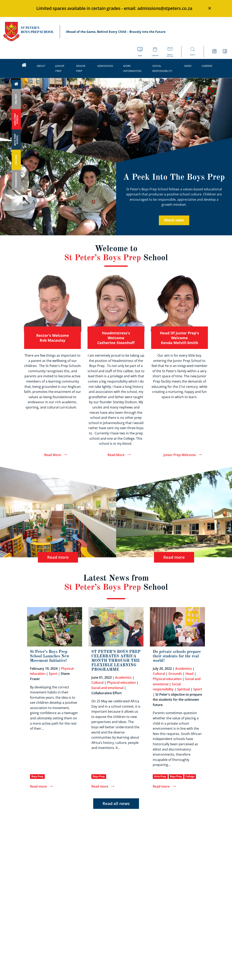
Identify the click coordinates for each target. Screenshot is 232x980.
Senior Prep (81, 68)
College (190, 776)
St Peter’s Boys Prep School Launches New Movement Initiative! (50, 656)
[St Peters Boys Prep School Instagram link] (214, 52)
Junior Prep (60, 68)
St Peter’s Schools (28, 32)
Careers (207, 66)
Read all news (116, 804)
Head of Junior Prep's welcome (179, 338)
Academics (123, 677)
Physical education (121, 682)
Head (189, 674)
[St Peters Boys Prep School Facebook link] (225, 52)
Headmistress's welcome (116, 338)
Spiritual (183, 689)
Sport (53, 674)
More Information (132, 68)
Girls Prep (160, 776)
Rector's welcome (53, 338)
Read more (58, 557)
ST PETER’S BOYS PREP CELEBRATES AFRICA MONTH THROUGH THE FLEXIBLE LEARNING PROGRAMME (116, 661)
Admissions (105, 66)
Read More (53, 455)
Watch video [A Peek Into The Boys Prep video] (174, 220)
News (188, 66)
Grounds (175, 674)
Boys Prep (37, 776)
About (41, 66)
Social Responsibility (162, 68)
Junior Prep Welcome (180, 455)
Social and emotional (107, 688)
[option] (116, 120)
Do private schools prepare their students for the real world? (177, 656)
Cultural (97, 682)
